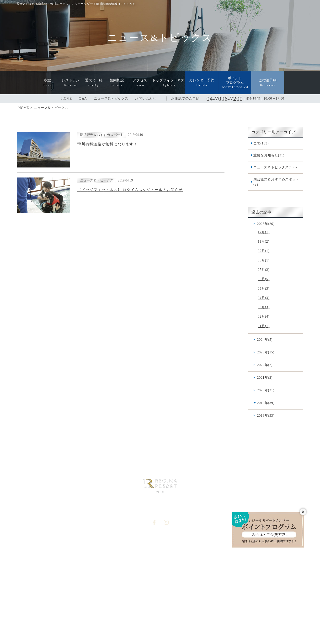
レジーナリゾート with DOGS (139, 616)
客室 (76, 548)
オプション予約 (171, 564)
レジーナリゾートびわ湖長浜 (104, 594)
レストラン (81, 556)
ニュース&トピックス (111, 98)
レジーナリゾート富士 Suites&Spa (263, 594)
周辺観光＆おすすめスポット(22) (276, 182)
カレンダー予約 (171, 572)
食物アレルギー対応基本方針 (233, 548)
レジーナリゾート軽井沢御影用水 (205, 594)
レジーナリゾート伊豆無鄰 (141, 603)
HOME (67, 98)
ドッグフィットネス (124, 556)
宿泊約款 (218, 556)
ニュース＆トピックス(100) (275, 167)
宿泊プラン (220, 540)
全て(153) (261, 143)
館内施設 (116, 540)
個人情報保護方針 (173, 548)
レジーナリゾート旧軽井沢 (153, 594)
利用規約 (218, 564)
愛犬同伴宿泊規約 (225, 572)
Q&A (83, 98)
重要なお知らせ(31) (269, 155)
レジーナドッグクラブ (186, 616)
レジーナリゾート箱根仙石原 (53, 594)
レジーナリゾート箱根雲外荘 (92, 603)
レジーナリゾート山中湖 (187, 603)
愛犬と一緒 (81, 564)
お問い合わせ (146, 98)
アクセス (116, 548)
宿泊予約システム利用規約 (129, 572)
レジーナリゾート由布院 (231, 603)
